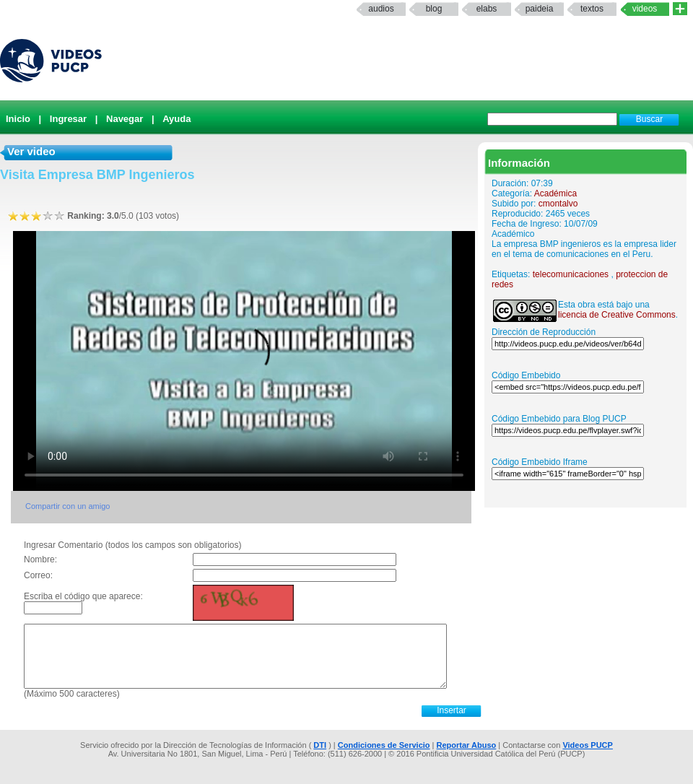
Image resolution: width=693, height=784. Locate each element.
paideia (540, 9)
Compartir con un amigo (67, 506)
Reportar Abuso (467, 745)
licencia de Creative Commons (617, 315)
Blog (434, 9)
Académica (555, 193)
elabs (487, 9)
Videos (645, 9)
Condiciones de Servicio (384, 745)
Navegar (125, 119)
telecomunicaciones (571, 274)
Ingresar (68, 119)
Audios (381, 9)
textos (592, 9)
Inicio (18, 119)
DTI (320, 745)
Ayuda (176, 119)
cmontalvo (558, 204)
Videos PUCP (588, 745)
